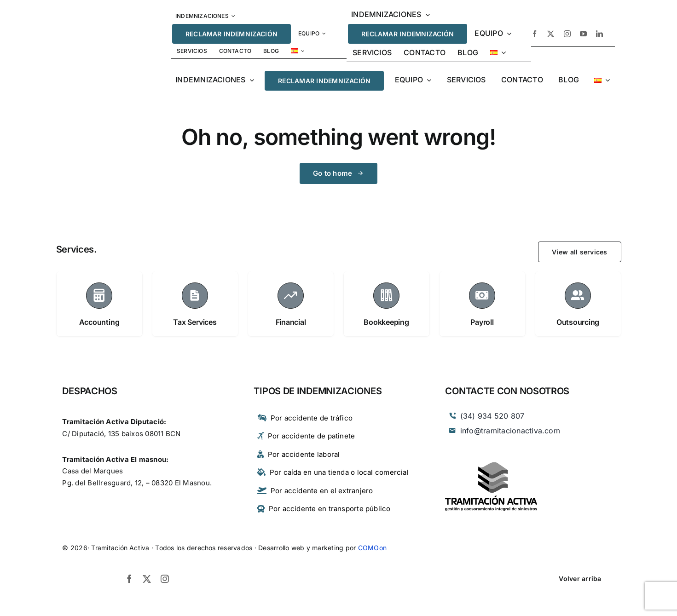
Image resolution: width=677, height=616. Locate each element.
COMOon (372, 548)
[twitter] (551, 34)
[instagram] (567, 34)
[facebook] (535, 34)
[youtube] (583, 34)
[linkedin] (599, 34)
